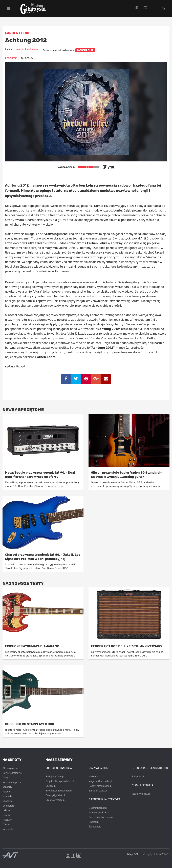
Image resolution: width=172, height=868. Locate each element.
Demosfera (8, 806)
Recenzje (8, 802)
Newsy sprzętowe (12, 773)
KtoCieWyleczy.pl (141, 794)
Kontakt (7, 825)
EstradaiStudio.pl (98, 791)
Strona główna (10, 769)
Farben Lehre (85, 51)
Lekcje (6, 811)
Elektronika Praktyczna (101, 818)
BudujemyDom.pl (55, 777)
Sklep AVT (132, 855)
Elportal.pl (94, 822)
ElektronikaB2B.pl (98, 808)
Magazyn (7, 820)
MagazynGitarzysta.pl (100, 782)
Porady (6, 816)
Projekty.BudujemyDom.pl (60, 782)
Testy (5, 778)
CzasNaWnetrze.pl (55, 801)
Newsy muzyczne (12, 783)
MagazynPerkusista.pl (100, 787)
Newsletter (8, 830)
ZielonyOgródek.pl (55, 796)
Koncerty (7, 788)
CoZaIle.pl (51, 787)
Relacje (7, 792)
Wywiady (7, 797)
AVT (161, 855)
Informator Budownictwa (59, 791)
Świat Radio (95, 827)
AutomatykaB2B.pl (99, 813)
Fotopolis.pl (138, 777)
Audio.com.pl (95, 777)
